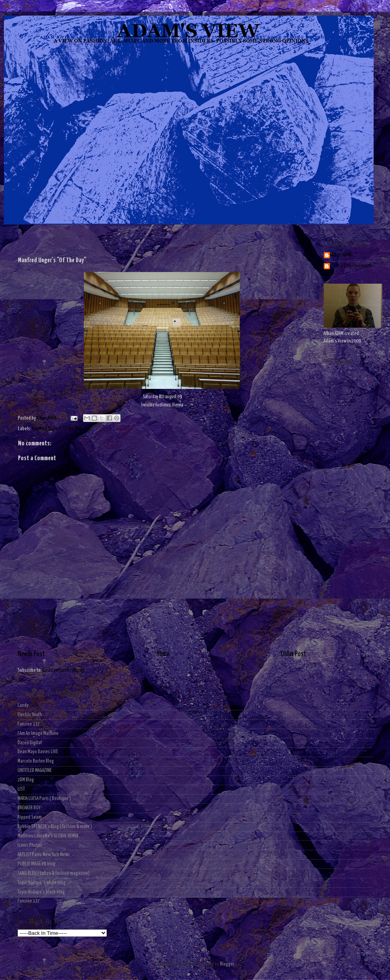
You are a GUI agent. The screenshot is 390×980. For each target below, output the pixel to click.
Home (163, 654)
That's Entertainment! (352, 266)
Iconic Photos (30, 845)
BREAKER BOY (29, 808)
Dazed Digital (30, 743)
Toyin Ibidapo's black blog (41, 892)
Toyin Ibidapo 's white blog (42, 883)
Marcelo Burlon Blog (36, 761)
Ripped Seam (30, 817)
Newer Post (31, 654)
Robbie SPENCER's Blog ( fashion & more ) (55, 827)
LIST (21, 789)
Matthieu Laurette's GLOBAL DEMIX (48, 836)
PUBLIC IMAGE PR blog (36, 864)
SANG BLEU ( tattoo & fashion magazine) (54, 873)
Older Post (293, 654)
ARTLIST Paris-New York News (44, 855)
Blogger (227, 964)
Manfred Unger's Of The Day (57, 429)
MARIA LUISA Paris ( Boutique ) (44, 799)
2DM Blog (26, 780)
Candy (23, 705)
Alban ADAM (341, 255)
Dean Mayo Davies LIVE (38, 752)
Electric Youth (30, 715)
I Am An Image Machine (38, 734)
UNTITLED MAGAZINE (35, 771)
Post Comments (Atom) (63, 670)
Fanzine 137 (29, 724)
